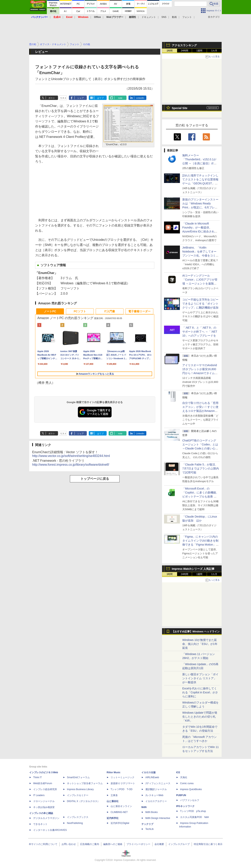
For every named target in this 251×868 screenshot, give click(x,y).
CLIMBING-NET (119, 812)
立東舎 (114, 795)
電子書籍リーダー (139, 311)
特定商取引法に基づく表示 (208, 844)
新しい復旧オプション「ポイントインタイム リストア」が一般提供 (200, 678)
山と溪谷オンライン (121, 806)
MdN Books (152, 812)
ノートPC (50, 311)
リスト (63, 98)
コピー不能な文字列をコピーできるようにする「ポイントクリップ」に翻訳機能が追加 (200, 304)
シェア (81, 98)
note (120, 98)
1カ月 (214, 51)
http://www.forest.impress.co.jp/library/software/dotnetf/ (71, 465)
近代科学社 (113, 818)
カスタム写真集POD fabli (194, 817)
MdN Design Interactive (158, 818)
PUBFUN (181, 795)
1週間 (199, 51)
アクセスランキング (184, 45)
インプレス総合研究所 (45, 789)
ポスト (52, 98)
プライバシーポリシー (138, 844)
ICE (178, 772)
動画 (174, 17)
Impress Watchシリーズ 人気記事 (193, 569)
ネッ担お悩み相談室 (44, 807)
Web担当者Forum (43, 783)
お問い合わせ (69, 844)
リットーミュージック (123, 777)
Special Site (180, 108)
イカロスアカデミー (156, 801)
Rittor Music (113, 772)
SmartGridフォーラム (78, 777)
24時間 (184, 51)
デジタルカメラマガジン (46, 818)
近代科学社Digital (120, 823)
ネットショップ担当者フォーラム (85, 783)
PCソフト (80, 311)
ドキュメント (149, 17)
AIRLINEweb (152, 777)
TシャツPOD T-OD (122, 789)
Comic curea (187, 783)
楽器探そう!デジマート (123, 783)
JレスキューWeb (154, 795)
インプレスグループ (179, 844)
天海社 (184, 777)
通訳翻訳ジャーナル (156, 789)
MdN (144, 807)
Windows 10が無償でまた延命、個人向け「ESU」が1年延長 (200, 644)
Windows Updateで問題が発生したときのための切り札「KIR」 (200, 717)
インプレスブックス (78, 817)
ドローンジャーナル (44, 801)
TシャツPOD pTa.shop (193, 811)
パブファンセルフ (190, 800)
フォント (187, 17)
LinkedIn (140, 98)
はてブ (100, 98)
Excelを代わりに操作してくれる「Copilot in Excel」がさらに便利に (200, 692)
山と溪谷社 (113, 801)
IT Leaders (39, 795)
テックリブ (147, 824)
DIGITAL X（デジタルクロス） (83, 801)
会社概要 (159, 844)
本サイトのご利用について (43, 844)
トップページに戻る (95, 479)
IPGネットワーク (185, 806)
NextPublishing (75, 823)
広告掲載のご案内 (90, 844)
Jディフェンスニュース (158, 783)
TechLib (149, 829)
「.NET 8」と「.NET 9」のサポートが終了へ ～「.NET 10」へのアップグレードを (200, 332)
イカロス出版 (149, 772)
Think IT (37, 777)
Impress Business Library (80, 789)
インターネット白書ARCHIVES (50, 830)
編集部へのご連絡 (113, 844)
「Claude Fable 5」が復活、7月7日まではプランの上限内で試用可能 (201, 468)
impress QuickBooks (191, 789)
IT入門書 (110, 311)
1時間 (170, 51)
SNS (164, 17)
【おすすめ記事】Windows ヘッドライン (196, 632)
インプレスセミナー (78, 795)
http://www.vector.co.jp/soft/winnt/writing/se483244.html (71, 456)
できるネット (40, 824)
